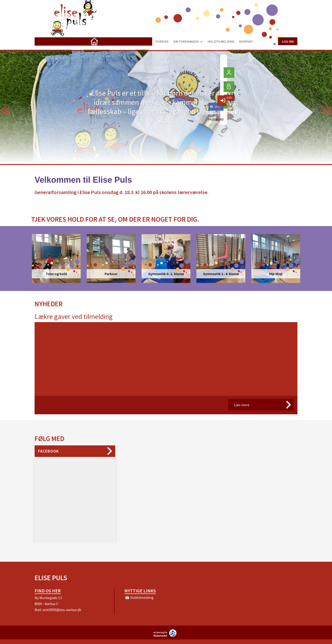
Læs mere (242, 405)
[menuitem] (41, 41)
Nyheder (49, 304)
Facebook (48, 451)
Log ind (288, 41)
